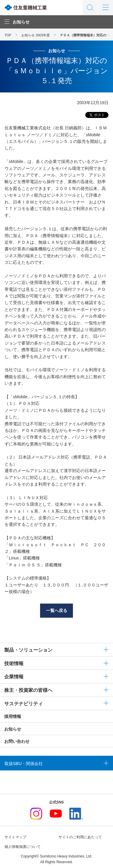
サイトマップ (15, 837)
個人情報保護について (23, 847)
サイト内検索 (90, 8)
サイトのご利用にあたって (80, 837)
